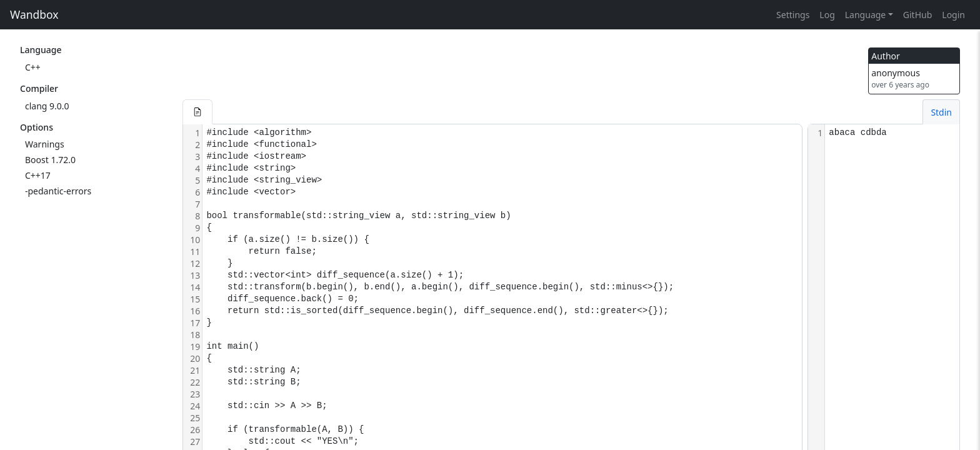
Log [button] (827, 15)
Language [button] (865, 15)
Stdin (941, 112)
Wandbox (34, 14)
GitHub (918, 15)
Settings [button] (793, 15)
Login (953, 15)
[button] (197, 112)
